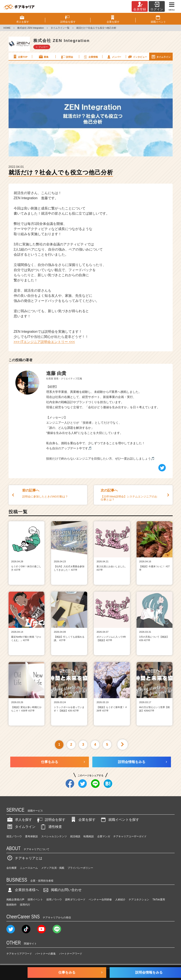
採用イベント (35, 900)
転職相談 (89, 836)
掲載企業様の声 (15, 900)
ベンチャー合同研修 (100, 900)
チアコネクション (139, 900)
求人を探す (19, 820)
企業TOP (20, 57)
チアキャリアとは (24, 858)
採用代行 (25, 905)
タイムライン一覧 (60, 28)
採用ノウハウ (54, 900)
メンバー (114, 57)
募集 (43, 57)
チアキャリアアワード (19, 954)
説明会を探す (51, 820)
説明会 (67, 57)
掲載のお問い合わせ (62, 890)
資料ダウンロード (75, 900)
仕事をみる (50, 762)
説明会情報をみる (132, 762)
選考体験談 (31, 836)
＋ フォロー (42, 47)
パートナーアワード (71, 954)
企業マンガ (104, 836)
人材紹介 (120, 900)
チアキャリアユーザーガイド (130, 836)
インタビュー (137, 57)
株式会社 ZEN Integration (31, 28)
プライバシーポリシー (80, 868)
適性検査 (51, 827)
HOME (7, 28)
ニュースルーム (29, 868)
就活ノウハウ (14, 836)
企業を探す (83, 820)
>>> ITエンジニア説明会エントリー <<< (44, 342)
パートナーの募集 (46, 954)
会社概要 (12, 868)
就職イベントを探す (119, 820)
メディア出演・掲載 (53, 868)
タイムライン (161, 57)
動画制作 (12, 905)
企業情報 (90, 57)
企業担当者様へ (23, 890)
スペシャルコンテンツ (54, 836)
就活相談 (75, 836)
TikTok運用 (159, 900)
